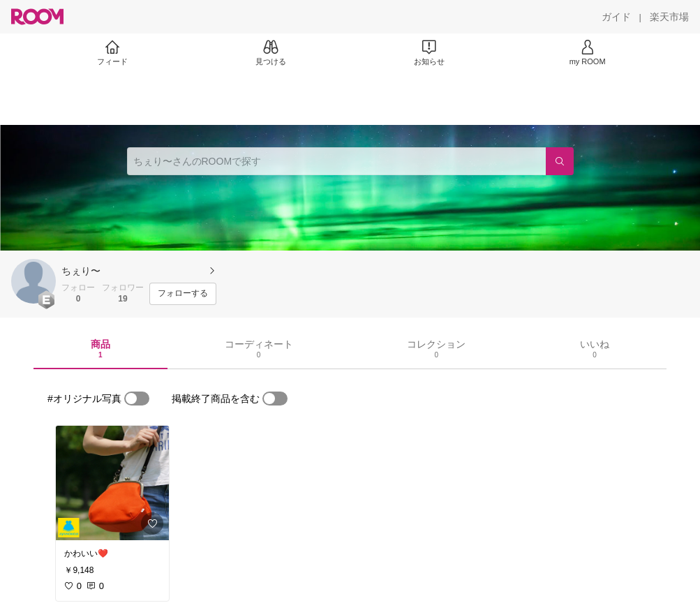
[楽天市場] (669, 17)
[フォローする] (183, 294)
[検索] (560, 161)
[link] (112, 483)
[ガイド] (616, 17)
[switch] (137, 399)
